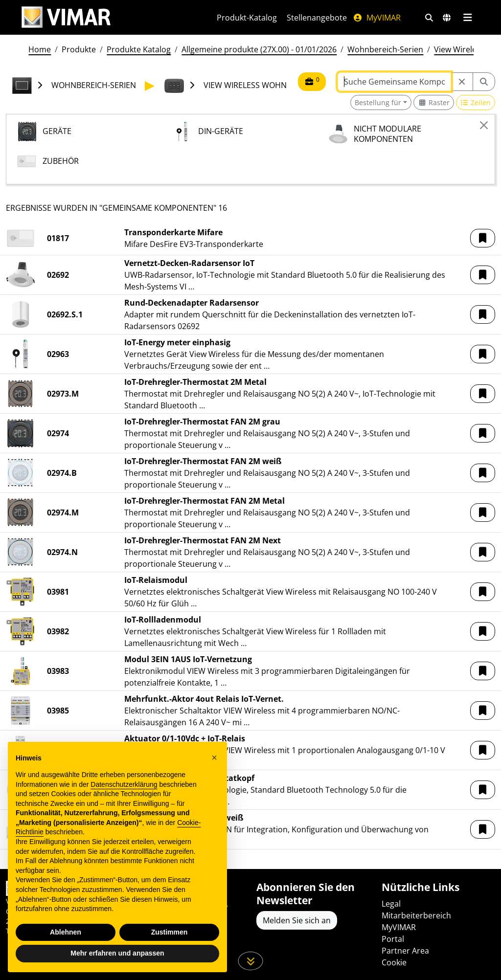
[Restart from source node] (462, 82)
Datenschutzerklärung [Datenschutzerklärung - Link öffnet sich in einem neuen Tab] (124, 784)
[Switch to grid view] (434, 102)
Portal (393, 939)
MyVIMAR (377, 18)
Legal (391, 904)
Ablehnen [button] (66, 932)
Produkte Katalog (139, 49)
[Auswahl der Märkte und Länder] (447, 18)
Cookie (394, 962)
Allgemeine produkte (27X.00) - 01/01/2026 (259, 49)
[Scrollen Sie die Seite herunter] (251, 961)
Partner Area (405, 951)
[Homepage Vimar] (66, 17)
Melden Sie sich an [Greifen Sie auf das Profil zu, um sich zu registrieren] (297, 920)
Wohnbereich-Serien (385, 49)
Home (40, 49)
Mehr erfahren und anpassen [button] (117, 953)
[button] (483, 238)
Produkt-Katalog (247, 18)
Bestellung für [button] (378, 102)
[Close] (484, 125)
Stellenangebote (317, 18)
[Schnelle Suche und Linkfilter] (429, 18)
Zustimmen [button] (170, 932)
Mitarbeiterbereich (416, 915)
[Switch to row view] (476, 102)
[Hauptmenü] (467, 18)
